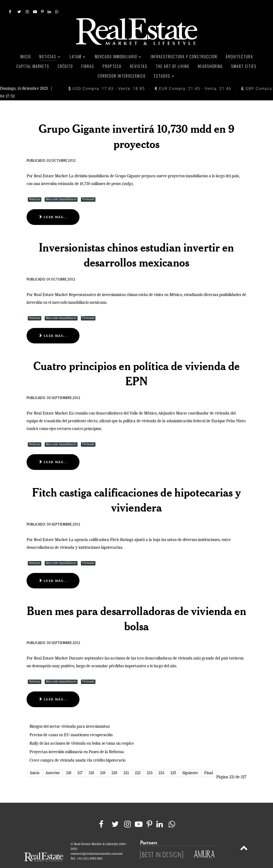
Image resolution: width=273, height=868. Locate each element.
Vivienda (88, 189)
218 (91, 762)
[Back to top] (244, 838)
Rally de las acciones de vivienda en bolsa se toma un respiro (82, 733)
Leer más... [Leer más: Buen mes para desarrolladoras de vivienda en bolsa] (53, 688)
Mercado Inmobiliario (61, 189)
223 (150, 762)
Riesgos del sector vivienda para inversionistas (70, 716)
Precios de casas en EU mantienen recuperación (71, 724)
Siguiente (190, 762)
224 (161, 762)
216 (69, 762)
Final (208, 762)
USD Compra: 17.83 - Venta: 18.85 (107, 78)
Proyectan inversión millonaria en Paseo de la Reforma (77, 741)
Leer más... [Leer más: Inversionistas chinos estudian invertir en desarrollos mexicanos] (53, 325)
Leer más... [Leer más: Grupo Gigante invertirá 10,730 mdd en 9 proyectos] (53, 206)
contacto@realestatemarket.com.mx (97, 843)
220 (114, 762)
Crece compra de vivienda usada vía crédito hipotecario (77, 750)
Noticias (35, 189)
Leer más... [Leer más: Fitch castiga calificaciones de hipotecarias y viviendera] (53, 570)
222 (138, 762)
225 (173, 762)
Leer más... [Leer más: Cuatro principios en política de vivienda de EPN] (53, 451)
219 (103, 762)
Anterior (53, 762)
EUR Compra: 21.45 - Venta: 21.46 (193, 78)
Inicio (35, 762)
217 (80, 762)
